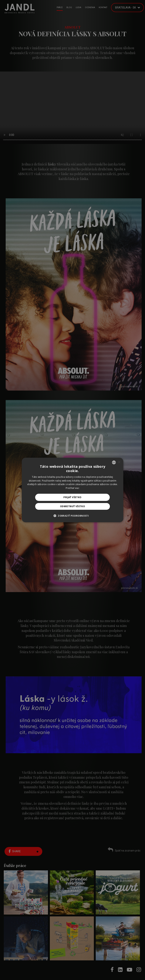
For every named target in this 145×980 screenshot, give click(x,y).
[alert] (72, 490)
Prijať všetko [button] (72, 497)
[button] (72, 516)
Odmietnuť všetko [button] (72, 506)
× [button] (119, 462)
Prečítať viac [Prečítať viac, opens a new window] (72, 488)
